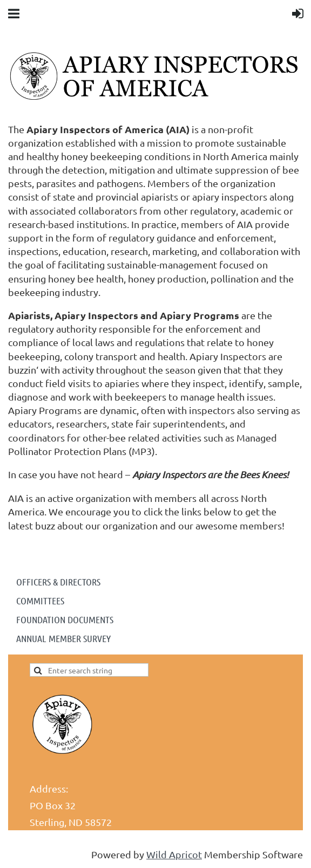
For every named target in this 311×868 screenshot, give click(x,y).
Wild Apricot (174, 854)
